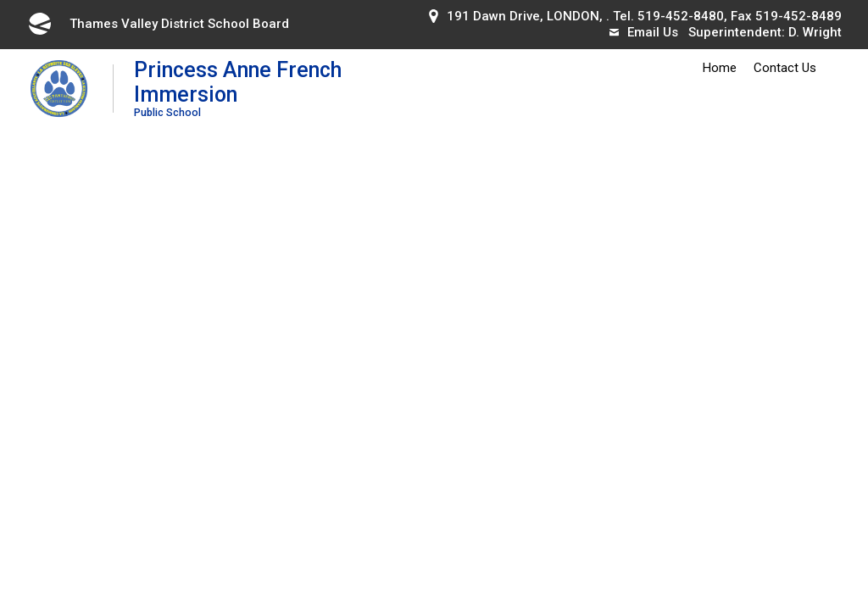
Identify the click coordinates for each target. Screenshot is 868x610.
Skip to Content (0, 0)
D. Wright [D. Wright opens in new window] (815, 32)
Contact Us (785, 68)
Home (720, 68)
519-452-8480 (681, 16)
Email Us (644, 32)
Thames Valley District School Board (158, 24)
